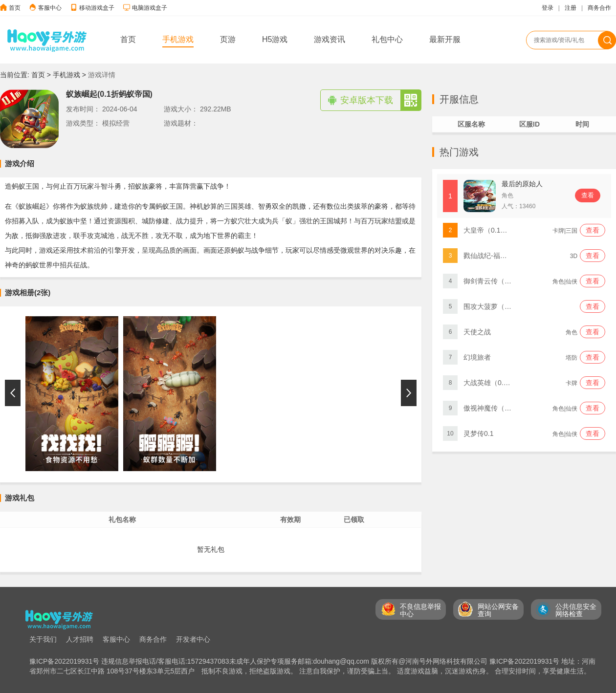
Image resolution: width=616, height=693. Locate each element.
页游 (228, 39)
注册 (571, 8)
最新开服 (445, 39)
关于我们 (43, 639)
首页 (15, 8)
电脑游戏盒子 (150, 8)
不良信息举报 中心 (420, 610)
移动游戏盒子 (97, 8)
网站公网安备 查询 (498, 610)
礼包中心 (387, 39)
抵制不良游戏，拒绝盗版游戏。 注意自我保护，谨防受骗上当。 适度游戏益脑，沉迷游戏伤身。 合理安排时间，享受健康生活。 (396, 671)
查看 (588, 195)
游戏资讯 (330, 39)
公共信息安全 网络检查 (576, 610)
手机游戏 (178, 39)
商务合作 (599, 8)
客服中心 (50, 8)
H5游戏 (275, 39)
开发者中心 (193, 639)
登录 (548, 8)
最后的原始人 (522, 184)
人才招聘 (80, 639)
